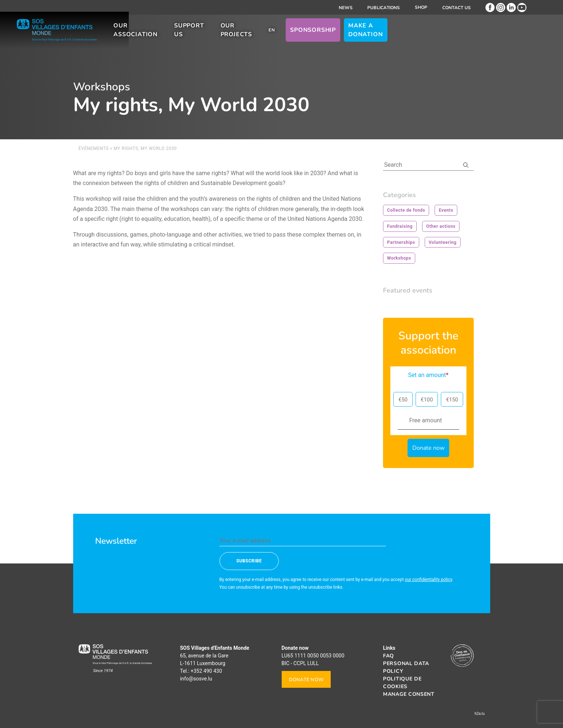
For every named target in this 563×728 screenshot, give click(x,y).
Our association (197, 36)
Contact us (457, 8)
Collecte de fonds (406, 210)
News (346, 8)
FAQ (389, 656)
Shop (421, 7)
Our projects (324, 36)
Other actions (441, 226)
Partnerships (401, 242)
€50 (403, 400)
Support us (264, 36)
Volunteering (443, 242)
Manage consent (409, 694)
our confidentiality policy (429, 580)
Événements (94, 148)
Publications (384, 8)
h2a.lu (479, 714)
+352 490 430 (206, 671)
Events (446, 210)
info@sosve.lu (196, 679)
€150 (452, 400)
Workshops (399, 258)
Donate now (306, 680)
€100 (427, 400)
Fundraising (400, 226)
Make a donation (475, 36)
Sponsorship (409, 36)
